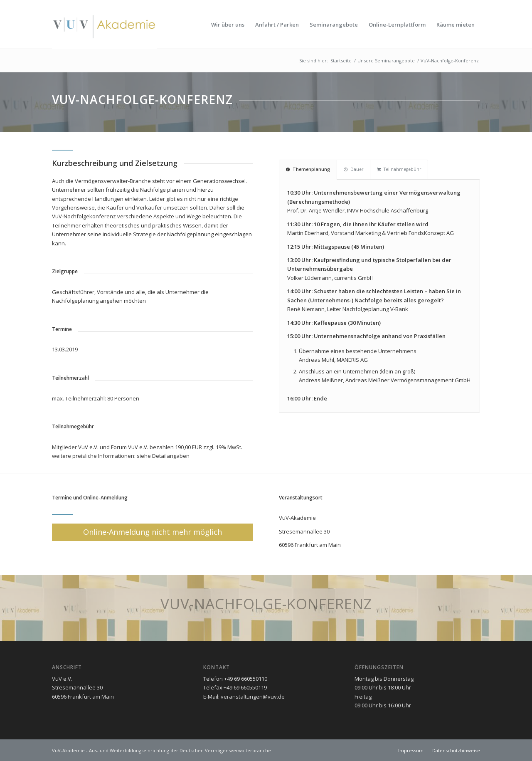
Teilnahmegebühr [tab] (399, 169)
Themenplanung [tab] (308, 169)
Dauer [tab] (353, 169)
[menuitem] (228, 25)
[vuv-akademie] (105, 25)
